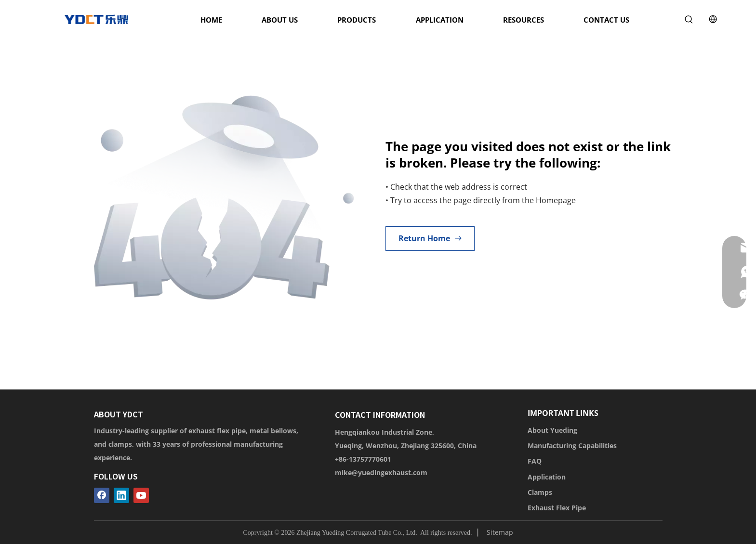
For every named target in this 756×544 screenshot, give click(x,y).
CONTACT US (606, 20)
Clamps (540, 492)
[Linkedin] (121, 495)
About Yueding (552, 430)
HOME (211, 20)
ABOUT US (280, 20)
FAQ (535, 461)
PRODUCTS (357, 20)
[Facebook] (102, 495)
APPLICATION (440, 20)
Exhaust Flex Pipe (557, 508)
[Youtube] (141, 495)
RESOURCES (524, 20)
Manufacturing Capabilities (572, 446)
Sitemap (500, 532)
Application (547, 477)
